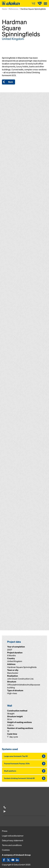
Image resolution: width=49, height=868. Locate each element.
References (14, 9)
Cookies (6, 850)
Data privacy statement (13, 840)
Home (4, 9)
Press (5, 831)
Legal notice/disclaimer (13, 836)
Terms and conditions (12, 845)
